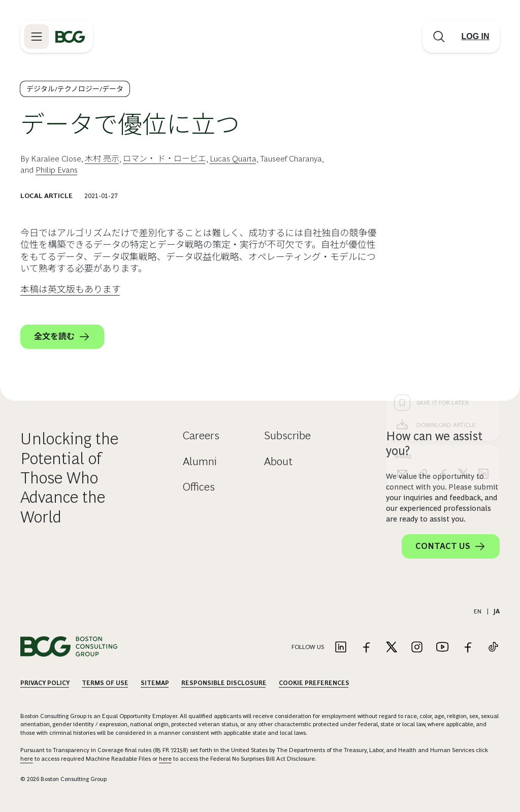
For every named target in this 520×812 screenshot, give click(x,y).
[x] (463, 311)
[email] (402, 311)
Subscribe (287, 435)
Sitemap (155, 683)
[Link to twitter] (392, 648)
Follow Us (308, 647)
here (27, 759)
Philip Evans (57, 170)
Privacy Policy (45, 683)
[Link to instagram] (417, 648)
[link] (422, 311)
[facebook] (443, 311)
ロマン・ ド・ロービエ (165, 159)
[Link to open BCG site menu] (37, 37)
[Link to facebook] (366, 648)
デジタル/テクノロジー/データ (75, 89)
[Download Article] (443, 262)
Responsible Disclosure (224, 683)
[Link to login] (475, 37)
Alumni (200, 461)
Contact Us (451, 546)
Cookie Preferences (314, 683)
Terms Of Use (105, 683)
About (278, 461)
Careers (201, 435)
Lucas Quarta (233, 159)
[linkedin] (483, 311)
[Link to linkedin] (341, 648)
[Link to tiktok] (493, 648)
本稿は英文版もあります (71, 289)
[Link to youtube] (442, 648)
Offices (199, 487)
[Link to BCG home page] (70, 37)
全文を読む (62, 337)
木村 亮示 (102, 159)
